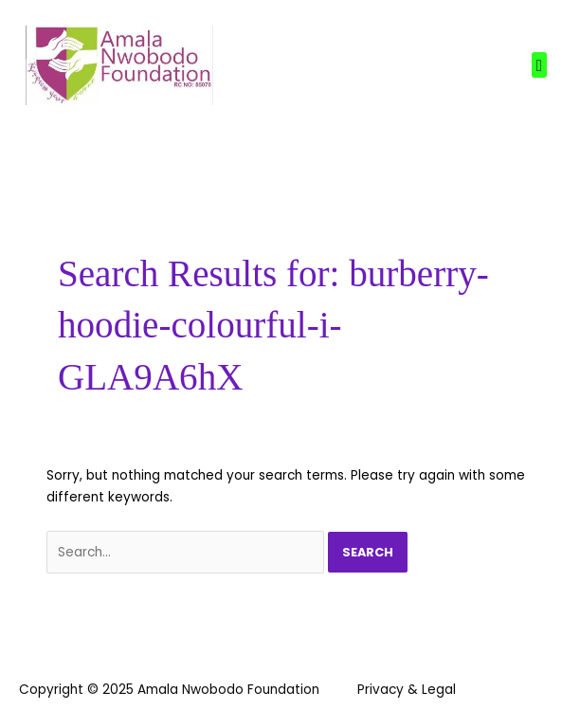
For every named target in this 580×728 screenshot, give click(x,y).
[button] (539, 65)
